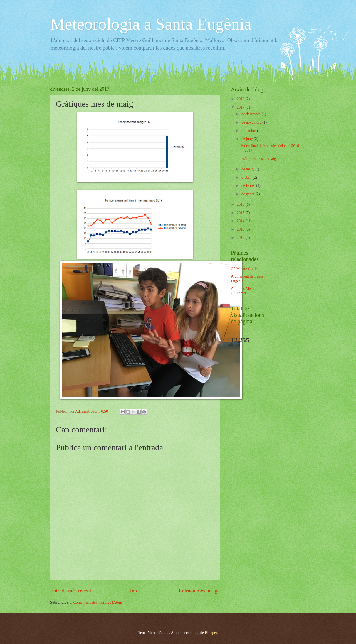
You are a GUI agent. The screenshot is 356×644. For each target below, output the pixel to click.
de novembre (252, 122)
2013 (241, 229)
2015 (241, 213)
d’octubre (249, 131)
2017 (241, 107)
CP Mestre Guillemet (247, 269)
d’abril (247, 177)
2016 (241, 205)
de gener (249, 194)
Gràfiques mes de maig (258, 159)
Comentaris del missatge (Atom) (98, 602)
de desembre (252, 114)
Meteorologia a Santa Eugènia (151, 24)
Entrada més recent (71, 591)
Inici (135, 591)
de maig (248, 169)
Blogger (211, 633)
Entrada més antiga (199, 591)
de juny (248, 139)
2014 (241, 221)
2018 (241, 99)
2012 (241, 238)
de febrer (249, 186)
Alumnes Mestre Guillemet (244, 291)
